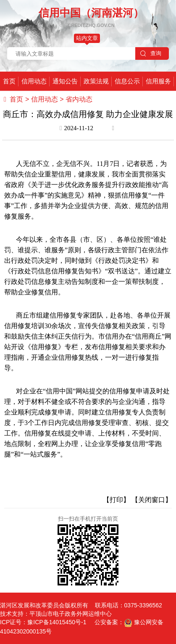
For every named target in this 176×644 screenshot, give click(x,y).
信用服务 (158, 81)
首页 (9, 81)
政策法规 (96, 81)
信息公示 (127, 81)
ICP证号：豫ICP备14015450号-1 (43, 622)
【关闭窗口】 (152, 500)
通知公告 (65, 81)
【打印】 (116, 500)
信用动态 (34, 81)
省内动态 (79, 99)
